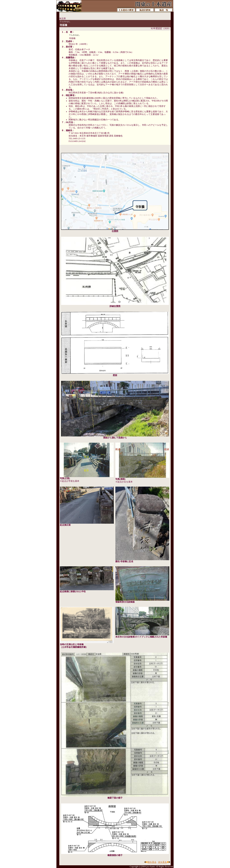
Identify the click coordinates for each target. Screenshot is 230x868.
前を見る (152, 862)
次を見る (162, 862)
